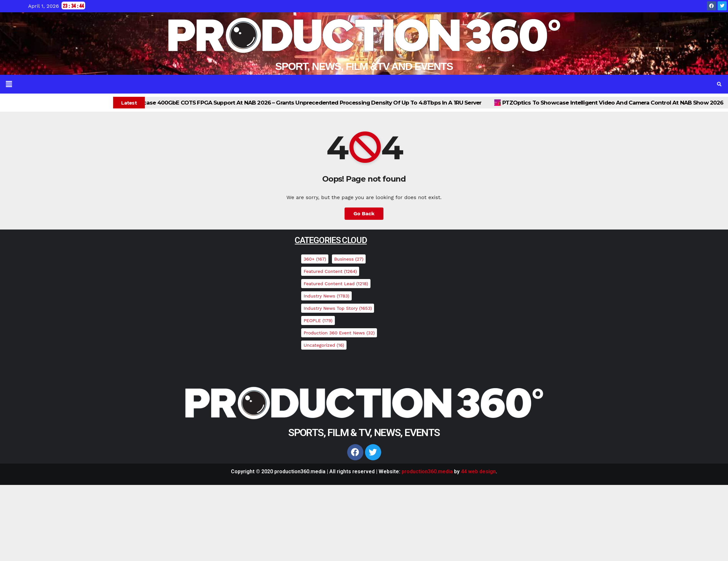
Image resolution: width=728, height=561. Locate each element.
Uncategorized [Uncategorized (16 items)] (324, 345)
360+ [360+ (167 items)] (315, 259)
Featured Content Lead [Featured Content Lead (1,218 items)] (336, 284)
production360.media (427, 471)
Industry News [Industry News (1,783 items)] (326, 296)
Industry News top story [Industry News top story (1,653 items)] (338, 308)
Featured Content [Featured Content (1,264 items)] (330, 271)
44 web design (478, 471)
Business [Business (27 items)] (349, 259)
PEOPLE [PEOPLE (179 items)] (318, 320)
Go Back (364, 213)
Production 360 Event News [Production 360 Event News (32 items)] (339, 333)
